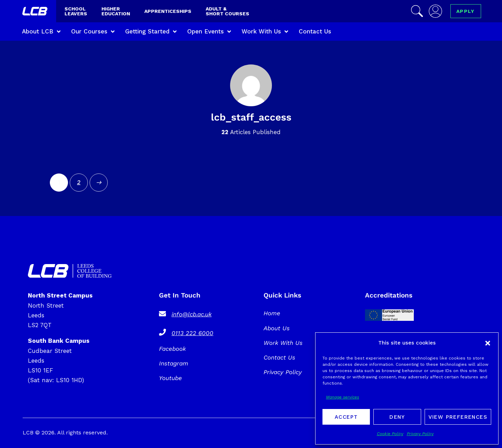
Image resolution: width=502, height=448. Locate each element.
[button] (488, 343)
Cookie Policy (390, 434)
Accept (346, 417)
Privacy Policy (420, 434)
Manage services (343, 397)
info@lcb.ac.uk (192, 314)
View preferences (458, 417)
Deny (397, 417)
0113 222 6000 (192, 333)
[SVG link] (70, 271)
